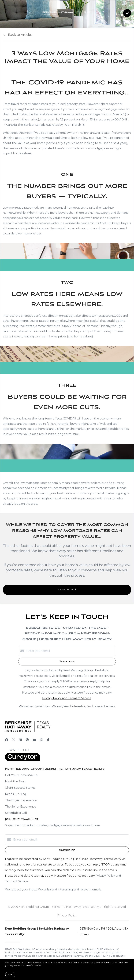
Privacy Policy (67, 915)
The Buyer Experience (21, 800)
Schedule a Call (16, 813)
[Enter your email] (70, 651)
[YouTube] (34, 740)
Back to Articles (20, 35)
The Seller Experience (21, 807)
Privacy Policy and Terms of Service (67, 698)
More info (48, 965)
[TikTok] (48, 740)
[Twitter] (14, 740)
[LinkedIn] (20, 740)
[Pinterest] (27, 740)
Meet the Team (16, 781)
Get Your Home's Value (21, 775)
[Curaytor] (23, 760)
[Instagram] (42, 740)
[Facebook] (7, 740)
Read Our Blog (16, 794)
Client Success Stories (20, 788)
